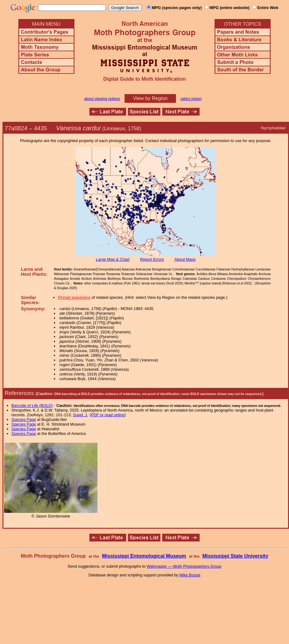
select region (191, 99)
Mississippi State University (235, 556)
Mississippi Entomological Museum (144, 556)
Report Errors (152, 259)
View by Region (150, 98)
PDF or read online (108, 415)
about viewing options (102, 99)
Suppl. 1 (80, 415)
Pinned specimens (74, 297)
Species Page (24, 420)
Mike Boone (190, 575)
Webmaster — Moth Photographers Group (184, 566)
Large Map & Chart (113, 259)
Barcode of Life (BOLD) (32, 405)
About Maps (185, 259)
